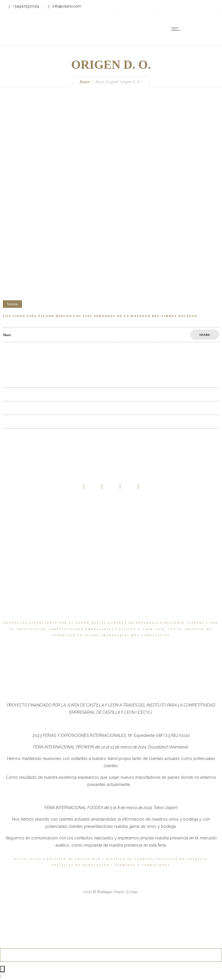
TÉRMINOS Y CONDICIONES (143, 865)
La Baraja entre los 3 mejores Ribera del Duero (41, 381)
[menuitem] (202, 29)
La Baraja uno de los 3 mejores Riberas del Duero (43, 394)
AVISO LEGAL (28, 859)
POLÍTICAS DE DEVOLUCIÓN (81, 865)
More (7, 335)
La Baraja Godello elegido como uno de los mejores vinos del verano (59, 435)
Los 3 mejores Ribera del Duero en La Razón (39, 408)
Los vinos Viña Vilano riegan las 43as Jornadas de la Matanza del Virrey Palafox (100, 316)
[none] (202, 29)
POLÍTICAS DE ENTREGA (181, 859)
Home (85, 82)
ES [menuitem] (198, 29)
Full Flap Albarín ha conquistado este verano (39, 421)
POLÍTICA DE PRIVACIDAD (74, 859)
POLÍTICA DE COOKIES (129, 859)
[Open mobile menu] (177, 29)
